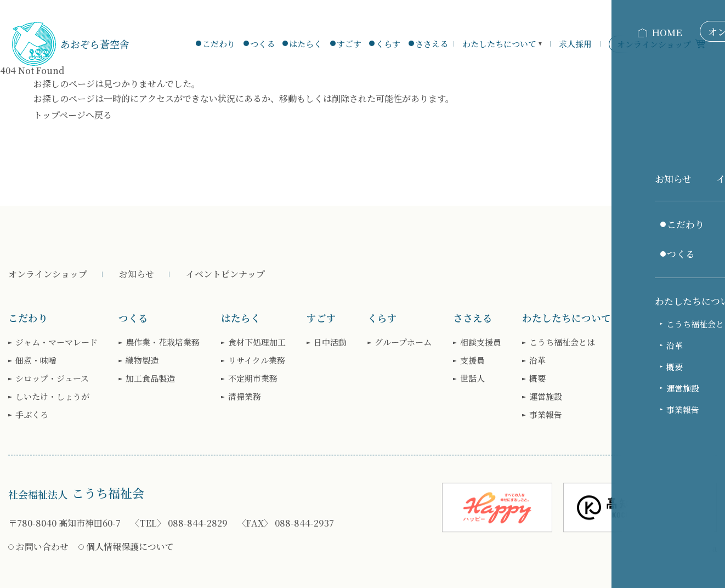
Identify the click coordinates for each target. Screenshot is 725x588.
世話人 (472, 379)
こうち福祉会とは (562, 343)
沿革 (537, 361)
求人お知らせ (664, 343)
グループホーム (403, 343)
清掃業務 (245, 397)
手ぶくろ (32, 415)
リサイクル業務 (257, 361)
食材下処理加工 (257, 343)
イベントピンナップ (225, 274)
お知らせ (137, 274)
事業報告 (546, 415)
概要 (537, 379)
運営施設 (546, 397)
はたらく (305, 44)
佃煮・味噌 (36, 361)
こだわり (219, 44)
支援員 (472, 361)
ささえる (432, 44)
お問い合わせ (42, 547)
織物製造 (142, 361)
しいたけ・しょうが (52, 397)
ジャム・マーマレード (56, 343)
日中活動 (330, 343)
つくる (262, 44)
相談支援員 (481, 343)
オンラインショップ (48, 274)
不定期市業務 (253, 379)
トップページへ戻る (73, 115)
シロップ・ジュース (52, 379)
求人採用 (575, 44)
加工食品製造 (150, 379)
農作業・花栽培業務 (163, 343)
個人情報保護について (130, 547)
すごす (349, 44)
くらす (388, 44)
